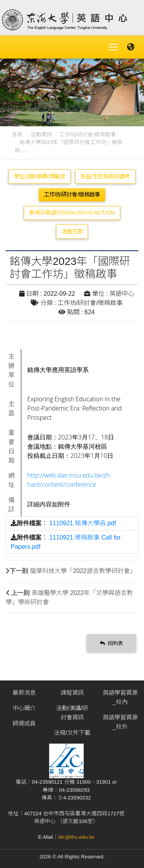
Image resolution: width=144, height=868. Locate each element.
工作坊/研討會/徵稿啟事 (88, 135)
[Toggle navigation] (113, 47)
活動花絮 (72, 231)
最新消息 (24, 693)
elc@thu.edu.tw (76, 837)
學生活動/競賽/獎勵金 (40, 176)
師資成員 (24, 723)
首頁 (17, 135)
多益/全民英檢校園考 (105, 176)
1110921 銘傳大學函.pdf (82, 523)
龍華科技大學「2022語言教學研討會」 (83, 571)
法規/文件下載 (72, 733)
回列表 (111, 643)
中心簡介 (24, 708)
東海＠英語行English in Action (72, 213)
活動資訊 (41, 135)
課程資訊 (72, 693)
